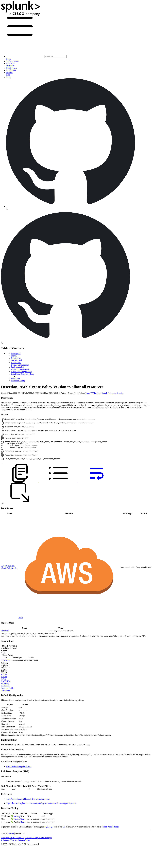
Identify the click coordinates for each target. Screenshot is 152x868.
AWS (21, 626)
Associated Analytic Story (22, 372)
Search (14, 356)
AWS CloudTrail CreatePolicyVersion (10, 575)
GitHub (11, 842)
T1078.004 (6, 669)
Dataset (23, 827)
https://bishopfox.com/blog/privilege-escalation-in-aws (28, 807)
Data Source (16, 358)
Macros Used (16, 360)
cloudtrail (5, 639)
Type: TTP (89, 393)
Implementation (17, 367)
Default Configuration (20, 365)
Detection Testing (18, 381)
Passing (17, 825)
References (16, 378)
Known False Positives (20, 369)
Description (16, 354)
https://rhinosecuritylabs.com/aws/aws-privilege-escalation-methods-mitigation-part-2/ (41, 812)
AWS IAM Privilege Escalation (19, 775)
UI (64, 835)
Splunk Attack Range (110, 835)
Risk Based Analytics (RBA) (23, 374)
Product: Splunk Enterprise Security (109, 393)
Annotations (16, 363)
